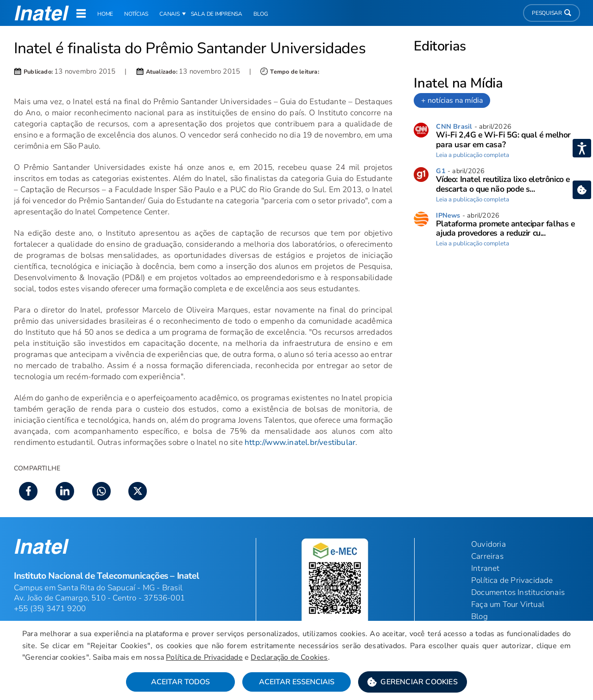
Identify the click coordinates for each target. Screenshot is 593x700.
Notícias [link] (136, 14)
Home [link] (105, 14)
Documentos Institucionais (518, 592)
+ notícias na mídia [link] (452, 100)
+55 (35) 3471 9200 (50, 609)
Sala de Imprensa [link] (217, 14)
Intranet (486, 568)
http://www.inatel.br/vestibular (300, 442)
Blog (479, 616)
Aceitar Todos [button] (180, 682)
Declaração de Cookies (289, 657)
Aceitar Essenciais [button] (297, 682)
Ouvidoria (489, 544)
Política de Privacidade (204, 657)
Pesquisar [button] (552, 13)
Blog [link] (261, 14)
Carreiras (487, 556)
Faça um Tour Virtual (508, 604)
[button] (413, 682)
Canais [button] (170, 14)
